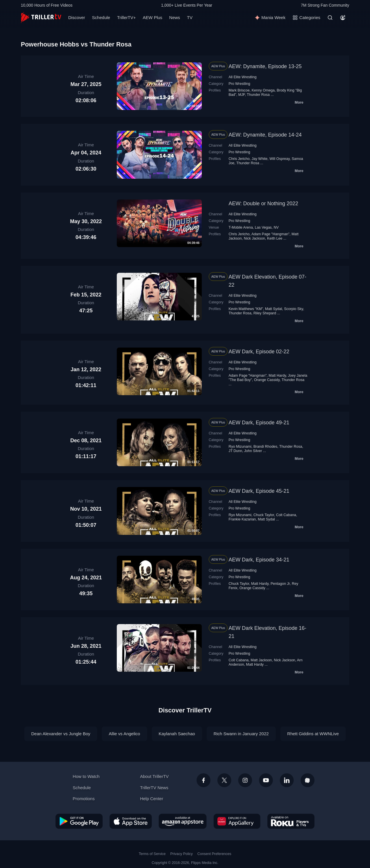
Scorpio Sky (294, 309)
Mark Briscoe (239, 90)
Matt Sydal (274, 309)
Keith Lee (275, 238)
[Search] (330, 18)
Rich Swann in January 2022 (241, 734)
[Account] (343, 18)
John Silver (253, 451)
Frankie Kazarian (242, 519)
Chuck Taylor (264, 515)
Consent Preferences (214, 854)
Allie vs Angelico (124, 734)
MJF (242, 95)
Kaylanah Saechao (177, 734)
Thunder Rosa (258, 95)
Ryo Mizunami (240, 447)
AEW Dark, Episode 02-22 (259, 352)
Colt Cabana (286, 515)
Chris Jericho (239, 159)
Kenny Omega (263, 90)
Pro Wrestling (239, 84)
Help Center (151, 799)
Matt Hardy (277, 376)
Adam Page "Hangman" (271, 234)
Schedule (101, 17)
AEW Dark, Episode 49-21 (259, 423)
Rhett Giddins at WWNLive (313, 734)
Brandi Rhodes (266, 447)
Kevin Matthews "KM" (246, 309)
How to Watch (86, 776)
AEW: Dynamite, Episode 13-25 (265, 66)
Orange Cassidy (267, 380)
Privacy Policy (182, 854)
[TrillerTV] (41, 17)
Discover (77, 17)
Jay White (259, 159)
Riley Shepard (265, 313)
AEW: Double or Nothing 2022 (263, 204)
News (175, 17)
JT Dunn (235, 451)
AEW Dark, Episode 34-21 (259, 560)
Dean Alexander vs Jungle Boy (61, 734)
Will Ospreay (280, 159)
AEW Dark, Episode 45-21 (259, 491)
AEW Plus (153, 17)
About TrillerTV (154, 776)
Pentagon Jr (280, 584)
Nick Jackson (254, 238)
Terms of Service (152, 854)
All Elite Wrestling (243, 77)
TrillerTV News (154, 788)
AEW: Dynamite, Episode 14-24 (265, 135)
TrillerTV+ (126, 17)
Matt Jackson (261, 660)
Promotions (84, 799)
